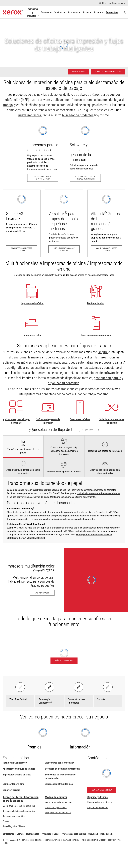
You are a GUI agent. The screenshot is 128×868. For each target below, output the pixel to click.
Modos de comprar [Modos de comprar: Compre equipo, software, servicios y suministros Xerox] (56, 797)
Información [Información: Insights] (80, 747)
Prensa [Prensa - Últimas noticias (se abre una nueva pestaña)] (6, 821)
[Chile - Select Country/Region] (103, 3)
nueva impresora (30, 115)
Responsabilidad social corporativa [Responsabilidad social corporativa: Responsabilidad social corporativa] (19, 811)
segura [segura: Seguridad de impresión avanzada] (103, 352)
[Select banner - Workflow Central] (20, 687)
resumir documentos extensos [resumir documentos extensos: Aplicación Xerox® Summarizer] (80, 368)
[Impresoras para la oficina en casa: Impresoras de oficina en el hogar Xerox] (43, 153)
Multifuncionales (96, 303)
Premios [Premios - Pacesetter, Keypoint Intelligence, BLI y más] (34, 747)
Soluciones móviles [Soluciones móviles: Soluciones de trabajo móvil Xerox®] (80, 419)
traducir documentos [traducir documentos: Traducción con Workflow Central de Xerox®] (85, 531)
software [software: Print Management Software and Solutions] (44, 100)
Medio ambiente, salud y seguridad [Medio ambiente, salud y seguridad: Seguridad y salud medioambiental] (19, 806)
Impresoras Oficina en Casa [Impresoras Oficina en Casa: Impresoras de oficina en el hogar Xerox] (17, 775)
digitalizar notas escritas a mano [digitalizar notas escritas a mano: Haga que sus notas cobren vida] (34, 368)
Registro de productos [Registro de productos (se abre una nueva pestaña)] (98, 808)
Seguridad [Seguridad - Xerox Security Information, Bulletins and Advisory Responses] (93, 834)
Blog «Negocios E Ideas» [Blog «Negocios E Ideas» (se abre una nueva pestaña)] (14, 826)
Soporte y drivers (11, 790)
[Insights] (85, 738)
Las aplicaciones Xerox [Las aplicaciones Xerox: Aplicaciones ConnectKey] (19, 490)
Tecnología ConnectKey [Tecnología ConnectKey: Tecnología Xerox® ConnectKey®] (15, 763)
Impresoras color (32, 335)
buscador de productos (78, 115)
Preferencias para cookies (74, 834)
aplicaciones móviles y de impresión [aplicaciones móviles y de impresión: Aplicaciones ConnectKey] (28, 362)
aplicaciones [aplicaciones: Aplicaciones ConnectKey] (61, 100)
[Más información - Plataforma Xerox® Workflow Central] (64, 661)
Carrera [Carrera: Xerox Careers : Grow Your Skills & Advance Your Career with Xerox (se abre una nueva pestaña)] (20, 834)
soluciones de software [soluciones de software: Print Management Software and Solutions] (100, 373)
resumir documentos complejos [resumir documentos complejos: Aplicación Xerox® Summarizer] (45, 516)
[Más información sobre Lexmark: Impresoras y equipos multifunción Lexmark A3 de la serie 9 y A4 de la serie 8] (22, 223)
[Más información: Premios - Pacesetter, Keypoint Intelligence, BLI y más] (43, 738)
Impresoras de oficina (32, 303)
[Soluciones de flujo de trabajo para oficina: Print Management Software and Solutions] (85, 153)
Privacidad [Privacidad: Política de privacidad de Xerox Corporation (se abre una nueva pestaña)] (46, 834)
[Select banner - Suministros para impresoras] (79, 687)
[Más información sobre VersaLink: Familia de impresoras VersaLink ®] (64, 223)
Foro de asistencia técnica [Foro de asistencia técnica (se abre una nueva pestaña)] (100, 802)
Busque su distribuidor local (59, 784)
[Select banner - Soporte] (108, 687)
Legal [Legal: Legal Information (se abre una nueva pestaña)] (56, 834)
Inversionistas (33, 834)
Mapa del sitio (107, 834)
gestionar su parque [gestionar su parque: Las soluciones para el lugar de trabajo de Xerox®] (107, 378)
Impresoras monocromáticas (96, 335)
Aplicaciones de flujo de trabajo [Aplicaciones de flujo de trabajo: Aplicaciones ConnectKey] (19, 769)
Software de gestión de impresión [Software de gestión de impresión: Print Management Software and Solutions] (62, 769)
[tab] (23, 447)
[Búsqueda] (125, 12)
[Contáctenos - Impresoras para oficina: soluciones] (78, 72)
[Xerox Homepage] (13, 12)
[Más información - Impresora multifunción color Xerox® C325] (64, 580)
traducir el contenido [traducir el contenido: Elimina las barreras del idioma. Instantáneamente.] (18, 519)
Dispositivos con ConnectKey (60, 763)
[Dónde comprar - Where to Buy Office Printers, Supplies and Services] (117, 3)
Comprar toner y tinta (14, 784)
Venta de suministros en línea (59, 802)
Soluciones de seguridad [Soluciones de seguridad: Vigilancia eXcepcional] (14, 816)
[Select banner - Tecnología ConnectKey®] (49, 687)
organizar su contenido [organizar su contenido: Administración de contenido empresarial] (64, 383)
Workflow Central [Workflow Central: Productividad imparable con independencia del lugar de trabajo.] (42, 490)
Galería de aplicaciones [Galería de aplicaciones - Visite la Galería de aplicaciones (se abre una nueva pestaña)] (56, 808)
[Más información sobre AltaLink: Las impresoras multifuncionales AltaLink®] (106, 223)
